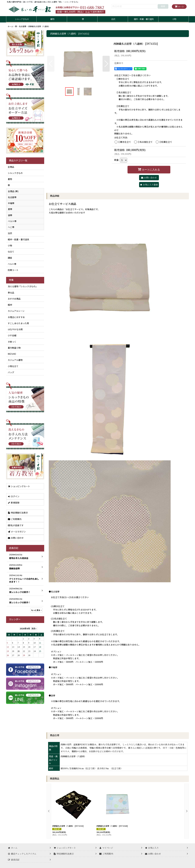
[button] (51, 64)
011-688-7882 (92, 7)
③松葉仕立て (166, 142)
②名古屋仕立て (145, 142)
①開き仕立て (124, 142)
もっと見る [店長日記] (36, 610)
